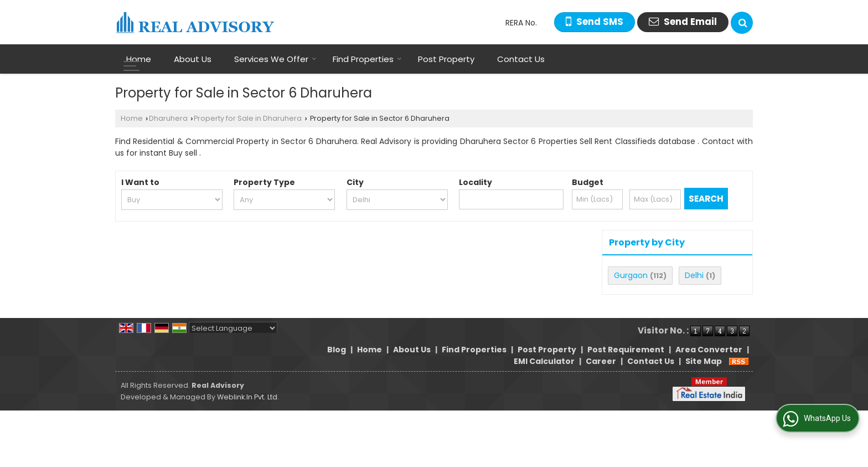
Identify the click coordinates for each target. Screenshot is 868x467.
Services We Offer (275, 59)
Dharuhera (168, 118)
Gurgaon (631, 275)
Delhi (694, 275)
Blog (337, 350)
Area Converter (709, 350)
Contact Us (521, 59)
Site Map (704, 361)
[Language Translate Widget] (233, 328)
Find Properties (367, 59)
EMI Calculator (544, 361)
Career (601, 361)
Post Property (446, 59)
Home (139, 59)
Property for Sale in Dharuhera (248, 118)
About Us (193, 59)
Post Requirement (626, 350)
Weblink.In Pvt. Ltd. (248, 397)
